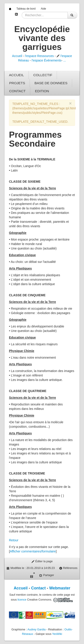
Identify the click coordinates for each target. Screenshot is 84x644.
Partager (47, 575)
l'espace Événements (46, 60)
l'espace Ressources (39, 56)
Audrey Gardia (36, 630)
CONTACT (17, 91)
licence (22, 600)
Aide (43, 9)
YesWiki (57, 634)
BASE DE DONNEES (51, 83)
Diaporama (32, 575)
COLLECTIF (43, 75)
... (65, 60)
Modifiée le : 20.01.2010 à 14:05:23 (31, 568)
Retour (14, 540)
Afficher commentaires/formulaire (33, 551)
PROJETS (17, 83)
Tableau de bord (26, 9)
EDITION (42, 91)
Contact (38, 588)
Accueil (17, 56)
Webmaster (60, 588)
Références (68, 568)
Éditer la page (42, 561)
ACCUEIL (16, 75)
